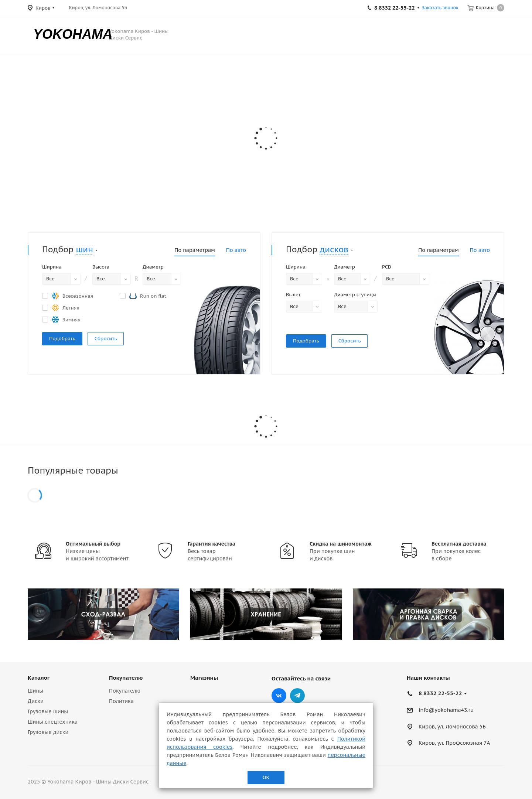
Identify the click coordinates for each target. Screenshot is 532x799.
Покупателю (126, 678)
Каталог (39, 678)
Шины (35, 691)
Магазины (204, 678)
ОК (266, 777)
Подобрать (62, 339)
